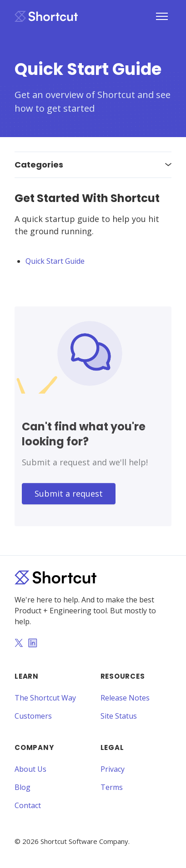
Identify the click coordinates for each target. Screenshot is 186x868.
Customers (33, 716)
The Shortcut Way (45, 698)
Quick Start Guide (55, 261)
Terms (112, 787)
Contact (28, 805)
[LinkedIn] (33, 644)
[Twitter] (19, 644)
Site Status (119, 716)
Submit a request (69, 493)
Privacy (113, 769)
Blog (23, 787)
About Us (30, 769)
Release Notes (125, 698)
